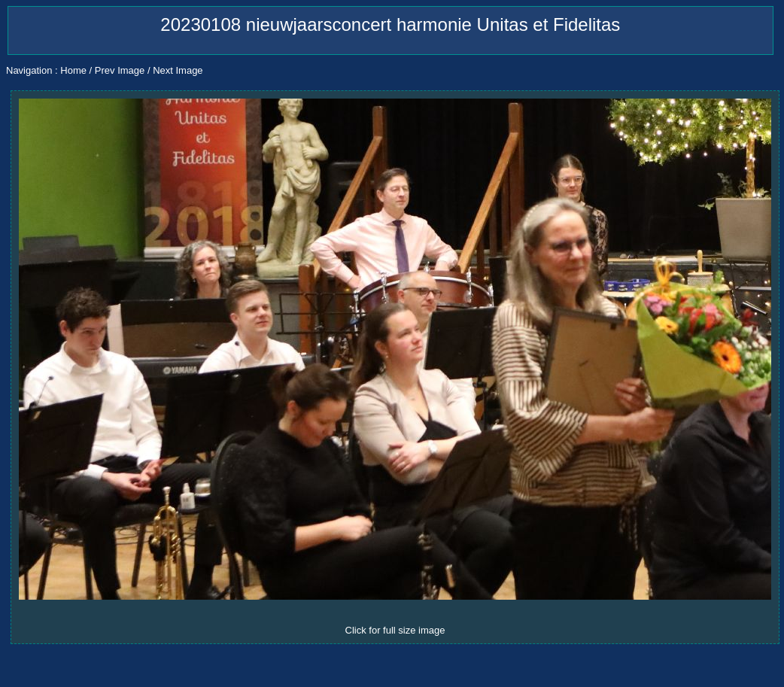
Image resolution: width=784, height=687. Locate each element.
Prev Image (120, 70)
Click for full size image (395, 630)
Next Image (178, 70)
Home (73, 70)
